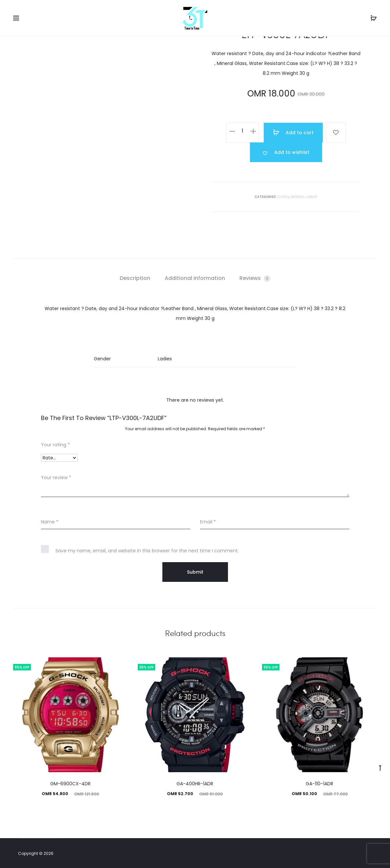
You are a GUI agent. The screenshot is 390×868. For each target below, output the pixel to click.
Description (135, 278)
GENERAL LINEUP (304, 197)
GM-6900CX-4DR (70, 784)
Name (50, 522)
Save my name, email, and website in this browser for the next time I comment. (147, 551)
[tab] (135, 278)
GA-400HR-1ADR (195, 784)
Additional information (195, 278)
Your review (56, 477)
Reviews (255, 278)
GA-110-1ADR (319, 784)
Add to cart (293, 133)
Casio (283, 197)
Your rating (55, 445)
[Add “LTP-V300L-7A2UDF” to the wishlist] (286, 152)
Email (208, 522)
